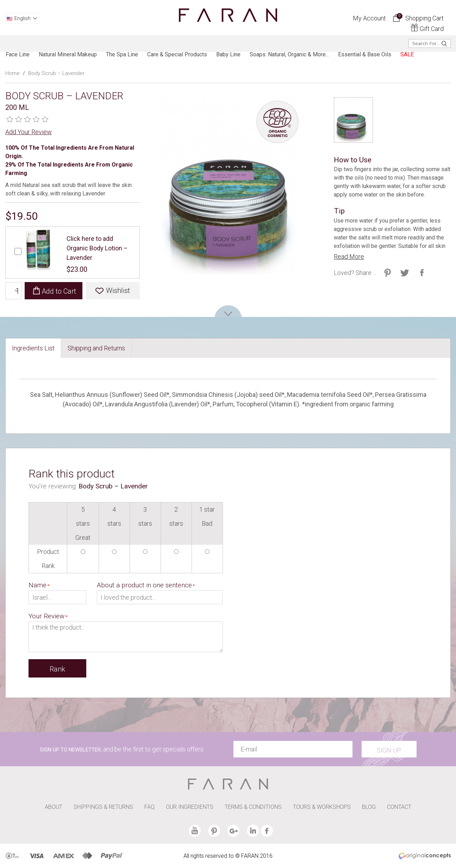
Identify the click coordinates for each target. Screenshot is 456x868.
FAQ (149, 807)
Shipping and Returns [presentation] (96, 348)
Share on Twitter (388, 273)
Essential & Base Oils (365, 54)
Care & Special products (177, 54)
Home (13, 73)
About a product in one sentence (144, 585)
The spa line (122, 54)
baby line (228, 54)
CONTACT (399, 807)
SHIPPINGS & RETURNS (103, 807)
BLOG (369, 807)
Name (38, 585)
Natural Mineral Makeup (68, 54)
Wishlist (118, 291)
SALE (407, 54)
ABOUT (54, 807)
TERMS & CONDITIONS (253, 807)
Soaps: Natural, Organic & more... (289, 54)
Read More (349, 257)
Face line (18, 54)
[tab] (33, 348)
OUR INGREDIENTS (190, 807)
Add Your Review (29, 132)
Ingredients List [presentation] (33, 348)
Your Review (46, 616)
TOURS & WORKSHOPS (322, 807)
